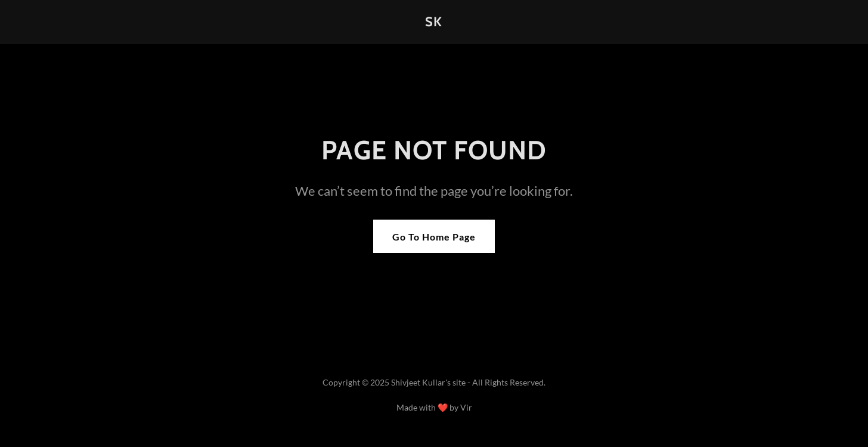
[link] (434, 22)
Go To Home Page (434, 237)
